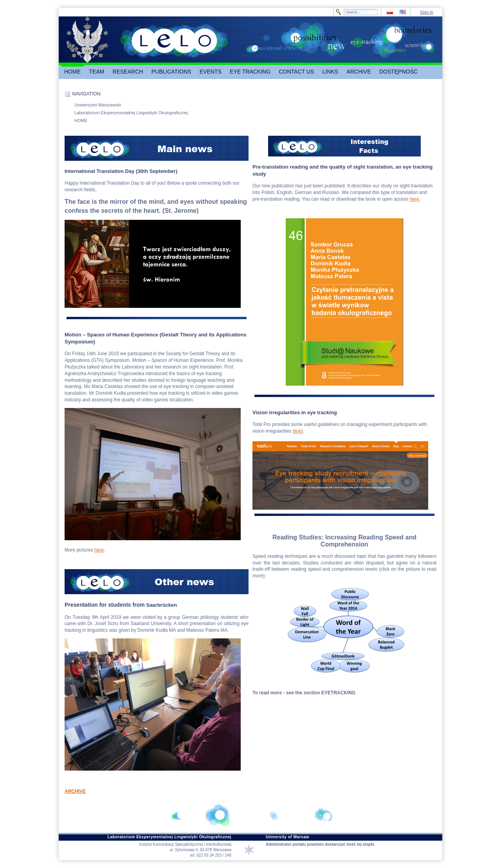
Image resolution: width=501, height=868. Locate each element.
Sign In (427, 12)
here (99, 550)
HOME (81, 120)
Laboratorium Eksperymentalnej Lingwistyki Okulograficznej (131, 113)
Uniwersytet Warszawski (98, 105)
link (298, 431)
